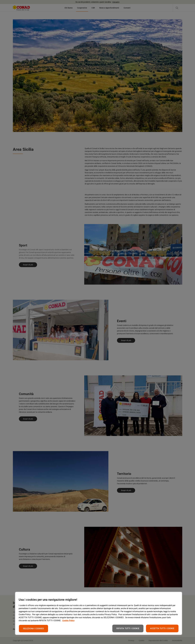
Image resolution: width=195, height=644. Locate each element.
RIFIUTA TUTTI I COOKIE (128, 628)
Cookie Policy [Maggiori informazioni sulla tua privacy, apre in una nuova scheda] (68, 621)
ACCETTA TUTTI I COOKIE (162, 628)
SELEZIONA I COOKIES (33, 629)
